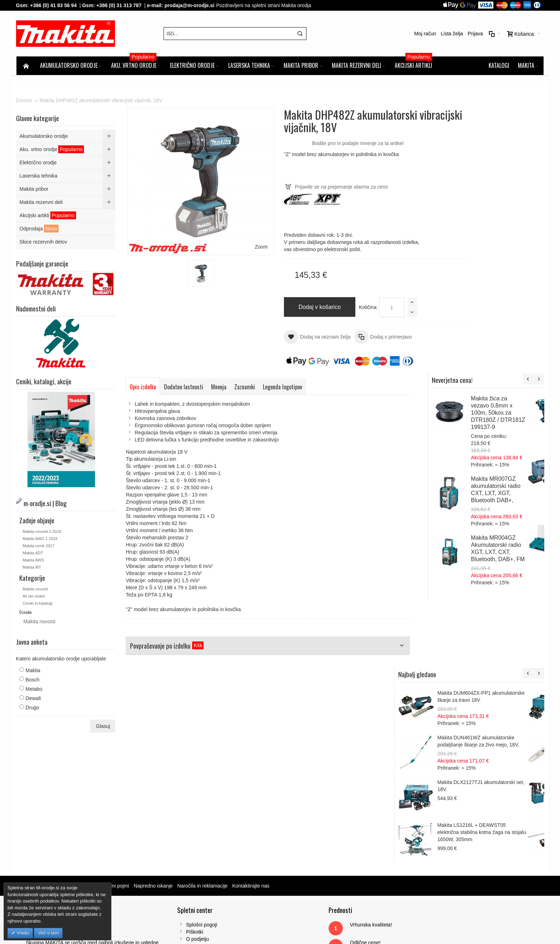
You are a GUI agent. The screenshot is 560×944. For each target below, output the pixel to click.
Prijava (475, 34)
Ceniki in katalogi (38, 604)
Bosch (33, 680)
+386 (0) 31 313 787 (119, 5)
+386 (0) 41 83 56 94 (54, 5)
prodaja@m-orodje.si (190, 5)
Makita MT (32, 568)
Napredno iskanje (154, 758)
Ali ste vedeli (34, 597)
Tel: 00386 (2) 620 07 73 (441, 839)
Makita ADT (33, 554)
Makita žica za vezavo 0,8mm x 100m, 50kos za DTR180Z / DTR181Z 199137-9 (516, 150)
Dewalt (34, 699)
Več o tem (48, 933)
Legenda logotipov (283, 387)
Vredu (22, 933)
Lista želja (451, 34)
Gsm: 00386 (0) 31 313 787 (445, 846)
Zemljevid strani (36, 758)
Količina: (353, 308)
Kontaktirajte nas (251, 758)
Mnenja (219, 387)
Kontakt (173, 818)
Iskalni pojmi (116, 758)
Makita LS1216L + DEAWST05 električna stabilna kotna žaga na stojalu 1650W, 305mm (497, 545)
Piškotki (174, 804)
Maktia (33, 671)
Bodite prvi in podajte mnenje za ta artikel (342, 144)
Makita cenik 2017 (39, 546)
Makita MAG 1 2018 (41, 539)
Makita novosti (36, 590)
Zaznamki (245, 387)
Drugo (33, 708)
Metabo (34, 690)
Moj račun (424, 34)
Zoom (246, 234)
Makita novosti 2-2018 (42, 532)
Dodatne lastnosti (184, 387)
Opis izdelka (144, 387)
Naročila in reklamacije (203, 758)
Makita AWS (34, 561)
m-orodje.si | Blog (78, 758)
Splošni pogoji (181, 796)
